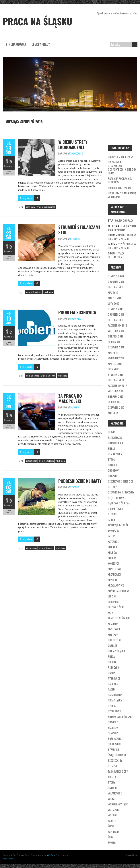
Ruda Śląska (115, 700)
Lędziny (112, 596)
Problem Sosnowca (77, 312)
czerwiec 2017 (116, 407)
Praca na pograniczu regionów (120, 180)
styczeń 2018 (116, 375)
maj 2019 (113, 292)
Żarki (111, 826)
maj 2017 (113, 413)
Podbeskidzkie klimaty (80, 481)
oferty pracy (30, 207)
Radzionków (115, 695)
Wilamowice (115, 793)
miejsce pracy (31, 461)
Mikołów (113, 624)
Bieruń (112, 448)
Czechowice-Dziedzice (120, 481)
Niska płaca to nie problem (122, 228)
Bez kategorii (116, 437)
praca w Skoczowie (46, 548)
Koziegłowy (115, 569)
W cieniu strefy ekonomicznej (73, 144)
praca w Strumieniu (34, 292)
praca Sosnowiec (32, 376)
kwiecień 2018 (116, 358)
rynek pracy (48, 292)
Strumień (75, 239)
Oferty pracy (41, 44)
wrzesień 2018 (116, 331)
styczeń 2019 (116, 309)
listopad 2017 (116, 380)
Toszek (112, 777)
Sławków (75, 407)
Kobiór (112, 558)
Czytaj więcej (26, 198)
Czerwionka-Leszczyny (121, 492)
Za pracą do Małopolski (70, 398)
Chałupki (113, 465)
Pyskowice (114, 678)
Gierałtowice (116, 509)
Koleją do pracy (124, 220)
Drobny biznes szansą (121, 157)
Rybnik (112, 706)
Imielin (112, 520)
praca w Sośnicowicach (46, 207)
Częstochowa (116, 498)
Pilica (111, 656)
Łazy (110, 613)
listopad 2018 (116, 320)
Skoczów (75, 487)
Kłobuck (113, 547)
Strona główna (16, 44)
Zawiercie (113, 832)
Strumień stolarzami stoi (79, 230)
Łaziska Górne (116, 607)
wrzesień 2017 (116, 391)
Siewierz (113, 722)
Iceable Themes (9, 859)
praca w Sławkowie (46, 461)
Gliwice (112, 514)
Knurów (112, 552)
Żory (111, 837)
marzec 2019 (115, 298)
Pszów (112, 673)
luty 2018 (114, 369)
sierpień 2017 (116, 396)
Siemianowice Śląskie (120, 717)
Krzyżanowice (116, 585)
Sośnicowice (76, 153)
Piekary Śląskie (117, 651)
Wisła (111, 799)
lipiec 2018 (114, 342)
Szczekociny (115, 760)
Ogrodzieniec (116, 640)
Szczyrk (113, 766)
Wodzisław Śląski (118, 804)
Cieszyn (112, 476)
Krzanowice (115, 574)
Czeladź (112, 487)
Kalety (112, 536)
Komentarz (9, 166)
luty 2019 (114, 303)
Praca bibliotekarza (120, 188)
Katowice (113, 541)
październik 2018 (117, 325)
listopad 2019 (116, 287)
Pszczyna (113, 667)
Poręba (112, 662)
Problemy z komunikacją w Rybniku (122, 195)
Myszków (113, 634)
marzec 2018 (115, 364)
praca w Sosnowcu (48, 376)
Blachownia (115, 454)
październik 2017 (117, 385)
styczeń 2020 (116, 276)
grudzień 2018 (116, 314)
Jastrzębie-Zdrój (118, 525)
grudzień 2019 (116, 281)
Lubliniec (113, 602)
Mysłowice (114, 629)
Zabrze (112, 821)
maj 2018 (113, 353)
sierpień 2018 (116, 336)
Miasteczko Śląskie (119, 618)
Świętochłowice (117, 755)
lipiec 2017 (114, 402)
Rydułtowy (114, 711)
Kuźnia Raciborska (118, 591)
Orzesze (112, 645)
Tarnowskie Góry (118, 771)
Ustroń (112, 788)
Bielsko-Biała (116, 443)
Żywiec (112, 842)
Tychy (111, 782)
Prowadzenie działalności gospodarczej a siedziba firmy (122, 167)
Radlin (112, 689)
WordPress (51, 855)
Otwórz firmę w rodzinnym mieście (122, 237)
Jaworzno (114, 531)
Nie (9, 161)
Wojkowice (114, 810)
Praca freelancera (116, 255)
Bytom (112, 459)
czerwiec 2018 (116, 347)
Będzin (112, 432)
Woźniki (112, 815)
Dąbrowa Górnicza (119, 503)
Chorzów (113, 470)
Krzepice (113, 580)
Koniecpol (114, 563)
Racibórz (113, 684)
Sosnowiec (76, 319)
